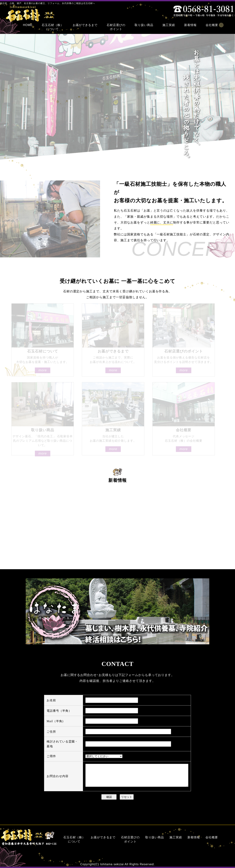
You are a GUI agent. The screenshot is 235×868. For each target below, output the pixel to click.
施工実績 (176, 837)
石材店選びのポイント (130, 839)
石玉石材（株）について (74, 839)
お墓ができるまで (103, 837)
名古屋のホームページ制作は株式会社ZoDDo (215, 865)
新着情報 (194, 837)
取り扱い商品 (155, 837)
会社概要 (212, 837)
